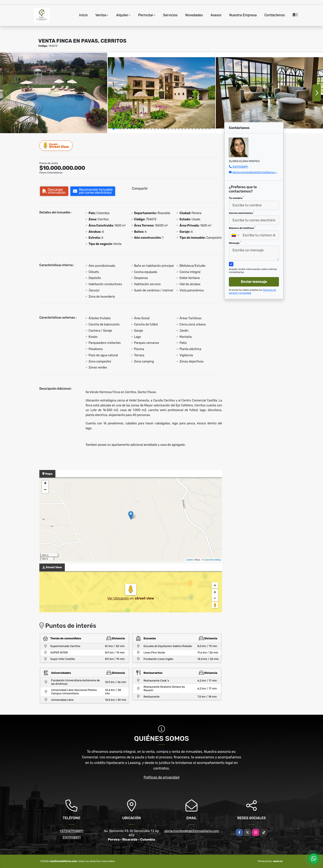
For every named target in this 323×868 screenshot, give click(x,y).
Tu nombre (236, 198)
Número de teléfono (242, 228)
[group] (54, 93)
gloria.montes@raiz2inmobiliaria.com (256, 172)
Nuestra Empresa (243, 15)
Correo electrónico (242, 213)
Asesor (216, 15)
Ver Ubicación (119, 598)
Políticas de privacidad (162, 777)
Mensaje (235, 243)
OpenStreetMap (213, 560)
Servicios (170, 15)
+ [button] (45, 484)
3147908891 (240, 167)
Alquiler (122, 15)
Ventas (101, 15)
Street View (56, 145)
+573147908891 (72, 831)
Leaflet (189, 560)
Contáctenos (275, 15)
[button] (114, 129)
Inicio (83, 15)
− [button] (45, 490)
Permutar (146, 15)
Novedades (194, 15)
